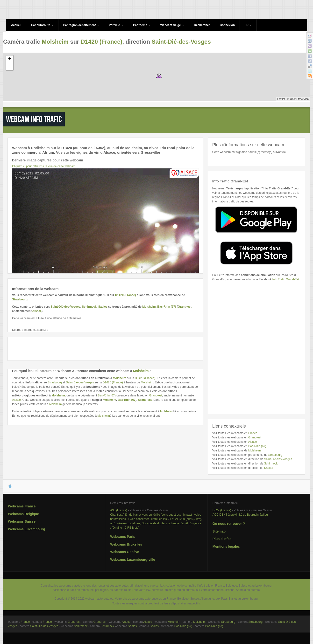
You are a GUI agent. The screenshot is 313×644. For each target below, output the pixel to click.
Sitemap (219, 531)
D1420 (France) (101, 42)
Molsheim (55, 42)
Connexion (227, 25)
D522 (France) (222, 510)
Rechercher (202, 25)
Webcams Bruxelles (126, 544)
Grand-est (185, 307)
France (253, 433)
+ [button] (10, 59)
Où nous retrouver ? (229, 524)
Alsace (37, 311)
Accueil (16, 25)
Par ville (116, 25)
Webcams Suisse (22, 521)
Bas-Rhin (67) (167, 307)
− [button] (10, 67)
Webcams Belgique (23, 514)
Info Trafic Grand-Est (286, 279)
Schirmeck (89, 307)
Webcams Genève (125, 552)
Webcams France (22, 506)
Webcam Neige (172, 25)
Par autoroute (42, 25)
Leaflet (281, 99)
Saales (103, 307)
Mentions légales (226, 547)
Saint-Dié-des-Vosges (181, 42)
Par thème (142, 25)
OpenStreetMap (299, 99)
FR (248, 25)
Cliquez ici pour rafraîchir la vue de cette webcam (44, 166)
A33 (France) (119, 510)
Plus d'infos (222, 539)
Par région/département (81, 25)
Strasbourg (20, 299)
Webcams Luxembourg (27, 529)
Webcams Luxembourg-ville (133, 560)
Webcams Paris (123, 537)
